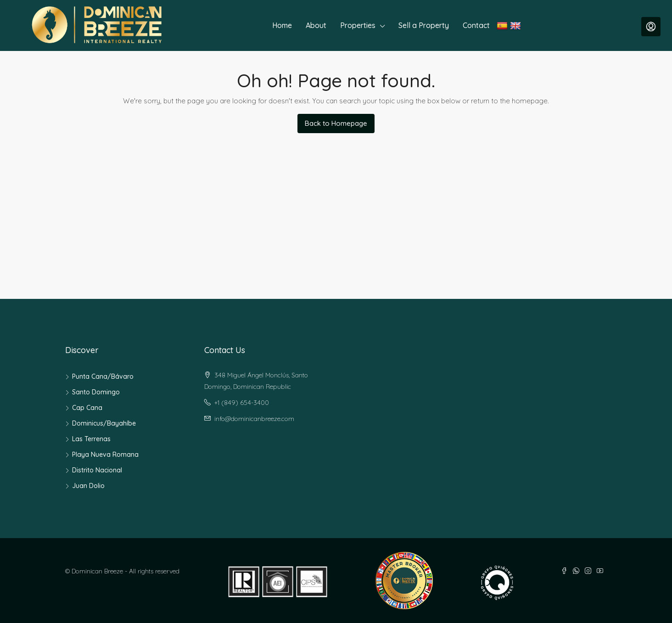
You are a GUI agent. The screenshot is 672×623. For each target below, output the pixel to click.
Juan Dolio (88, 486)
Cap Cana (87, 408)
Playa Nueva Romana (105, 455)
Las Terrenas (91, 439)
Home (282, 25)
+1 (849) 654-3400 (242, 403)
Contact (476, 25)
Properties (358, 25)
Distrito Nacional (97, 470)
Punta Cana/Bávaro (103, 376)
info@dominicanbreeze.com (254, 419)
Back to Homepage (336, 123)
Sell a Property (424, 25)
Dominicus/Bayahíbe (104, 423)
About (316, 25)
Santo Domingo (96, 392)
